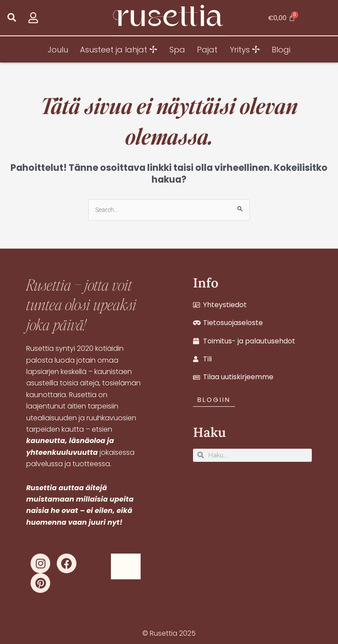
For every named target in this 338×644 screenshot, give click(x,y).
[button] (12, 18)
